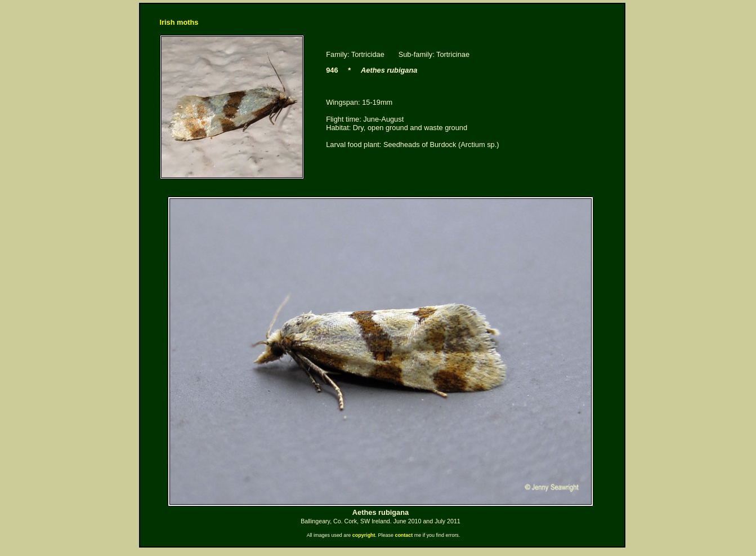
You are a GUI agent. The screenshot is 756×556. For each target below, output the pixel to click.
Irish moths (179, 22)
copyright (364, 535)
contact (404, 535)
